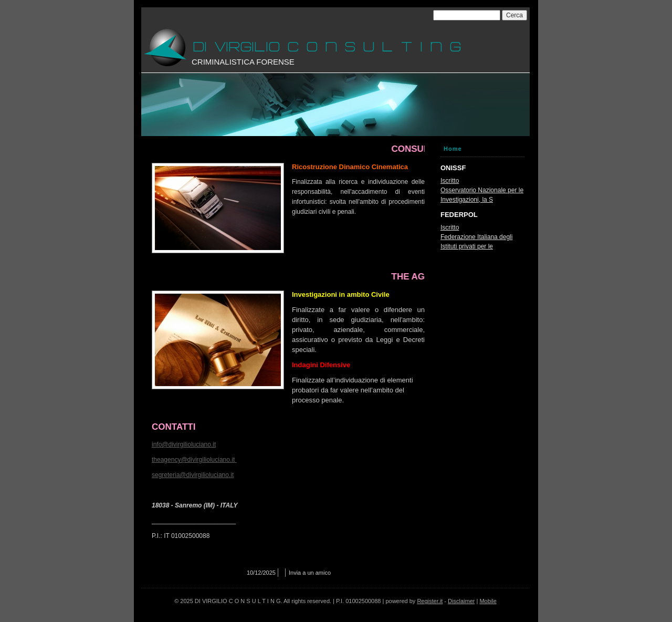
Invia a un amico (310, 573)
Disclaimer (461, 601)
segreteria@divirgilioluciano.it (193, 475)
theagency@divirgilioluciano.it (193, 460)
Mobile (488, 601)
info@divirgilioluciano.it (184, 444)
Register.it (430, 601)
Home (453, 149)
